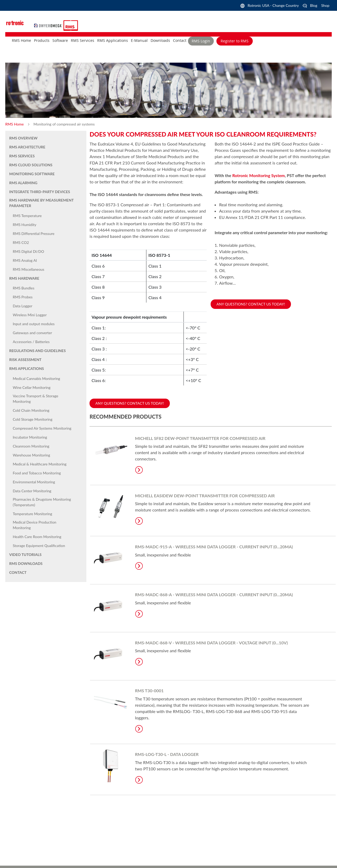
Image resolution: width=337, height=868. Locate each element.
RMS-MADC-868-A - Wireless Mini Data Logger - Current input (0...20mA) (214, 594)
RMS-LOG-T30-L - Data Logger (167, 754)
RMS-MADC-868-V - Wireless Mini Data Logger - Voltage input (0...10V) (211, 643)
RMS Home (15, 124)
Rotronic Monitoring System (258, 175)
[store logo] (49, 25)
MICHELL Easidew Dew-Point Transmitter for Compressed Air (205, 496)
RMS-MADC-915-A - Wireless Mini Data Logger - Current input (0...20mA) (214, 547)
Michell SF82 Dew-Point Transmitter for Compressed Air (200, 438)
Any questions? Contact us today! (251, 304)
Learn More (139, 470)
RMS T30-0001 (149, 691)
